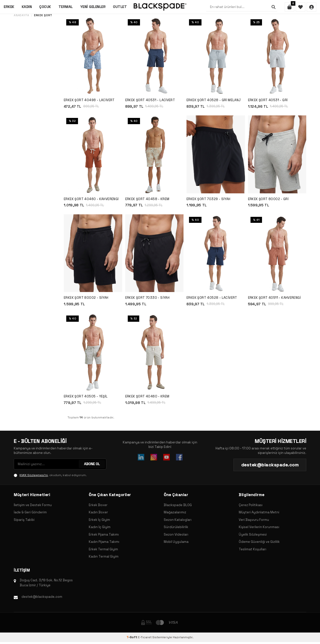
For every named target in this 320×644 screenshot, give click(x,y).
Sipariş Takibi (24, 520)
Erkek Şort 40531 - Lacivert (150, 100)
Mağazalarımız (175, 512)
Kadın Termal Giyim (104, 556)
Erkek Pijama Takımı (104, 534)
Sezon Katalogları (178, 520)
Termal (66, 7)
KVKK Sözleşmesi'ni (34, 475)
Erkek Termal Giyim (103, 549)
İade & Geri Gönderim (30, 512)
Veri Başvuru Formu (254, 520)
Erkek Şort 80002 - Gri (268, 199)
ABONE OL (92, 464)
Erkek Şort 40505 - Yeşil (86, 396)
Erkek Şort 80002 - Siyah (86, 298)
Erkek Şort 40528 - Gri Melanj (214, 100)
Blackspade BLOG (178, 505)
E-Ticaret (145, 637)
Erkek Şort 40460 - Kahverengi (91, 199)
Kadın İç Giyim (100, 527)
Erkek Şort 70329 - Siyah (208, 199)
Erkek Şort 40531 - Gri (268, 100)
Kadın (27, 7)
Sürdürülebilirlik (176, 527)
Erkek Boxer (98, 505)
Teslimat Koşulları (252, 549)
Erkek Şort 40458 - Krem (147, 199)
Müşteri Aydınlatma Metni (259, 512)
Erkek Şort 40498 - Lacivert (89, 100)
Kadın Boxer (98, 512)
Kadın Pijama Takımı (104, 542)
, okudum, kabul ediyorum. (50, 475)
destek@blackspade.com (42, 597)
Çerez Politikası (251, 505)
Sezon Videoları (176, 534)
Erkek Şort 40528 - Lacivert (212, 298)
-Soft (132, 637)
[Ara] (273, 7)
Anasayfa (21, 15)
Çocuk (45, 7)
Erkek (9, 7)
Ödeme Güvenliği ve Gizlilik (259, 542)
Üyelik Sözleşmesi (253, 534)
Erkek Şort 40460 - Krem (147, 396)
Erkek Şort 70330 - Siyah (147, 298)
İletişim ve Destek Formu (33, 505)
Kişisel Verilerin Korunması (259, 527)
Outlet (120, 7)
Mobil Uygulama (176, 542)
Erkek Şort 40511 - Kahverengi (274, 298)
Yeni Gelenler (93, 7)
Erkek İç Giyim (99, 520)
